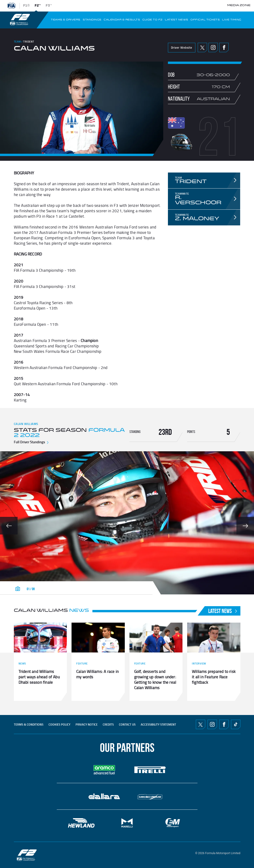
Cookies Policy (59, 724)
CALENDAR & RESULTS (122, 20)
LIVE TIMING (232, 20)
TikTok (236, 724)
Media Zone (239, 6)
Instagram (213, 47)
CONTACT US (127, 724)
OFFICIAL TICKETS (205, 20)
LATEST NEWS (177, 20)
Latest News (223, 611)
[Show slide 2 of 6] (245, 526)
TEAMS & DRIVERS (66, 20)
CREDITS (108, 724)
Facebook (224, 47)
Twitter (202, 48)
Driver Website (182, 47)
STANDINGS (92, 20)
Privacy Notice (87, 724)
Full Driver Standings (32, 442)
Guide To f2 (152, 20)
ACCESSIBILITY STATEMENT (158, 724)
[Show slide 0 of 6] (9, 526)
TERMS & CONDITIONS (29, 724)
